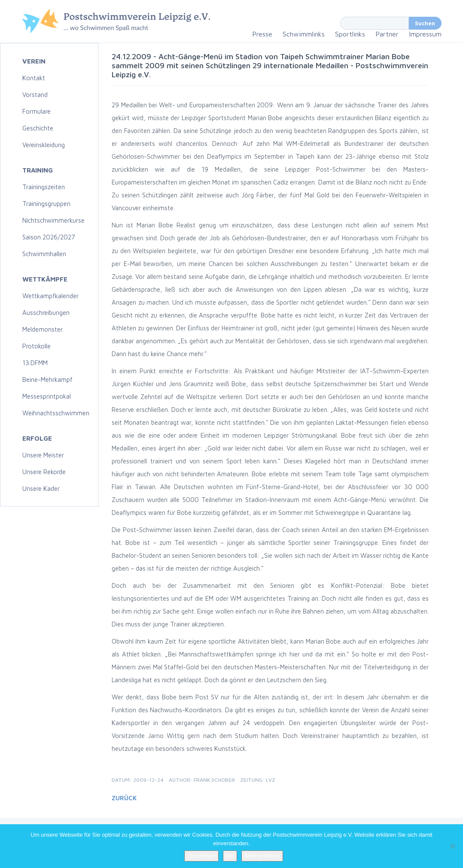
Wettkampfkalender (50, 296)
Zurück (124, 798)
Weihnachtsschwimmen (56, 413)
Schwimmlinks (304, 34)
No (230, 856)
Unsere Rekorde (44, 472)
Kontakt (34, 78)
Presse (262, 34)
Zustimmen (201, 856)
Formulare (37, 111)
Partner (387, 34)
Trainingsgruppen (46, 204)
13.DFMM (35, 363)
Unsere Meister (43, 455)
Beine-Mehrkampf (47, 380)
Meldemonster (43, 329)
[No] (452, 846)
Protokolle (37, 346)
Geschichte (38, 128)
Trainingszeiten (44, 187)
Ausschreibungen (46, 313)
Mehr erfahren (262, 856)
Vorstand (35, 95)
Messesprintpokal (47, 396)
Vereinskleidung (44, 145)
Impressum (425, 34)
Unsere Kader (41, 488)
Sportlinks (350, 34)
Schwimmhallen (44, 254)
